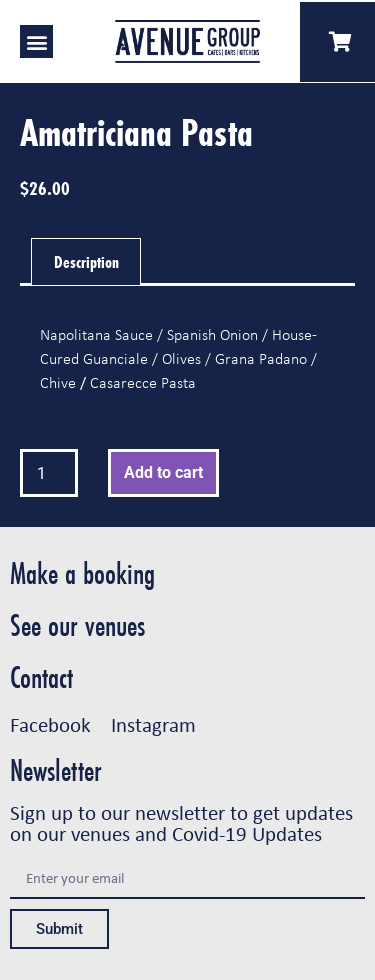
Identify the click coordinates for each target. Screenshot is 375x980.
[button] (36, 41)
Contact (41, 677)
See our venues (77, 625)
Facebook (50, 724)
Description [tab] (86, 261)
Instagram (153, 724)
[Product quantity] (49, 473)
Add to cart (163, 472)
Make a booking (82, 573)
